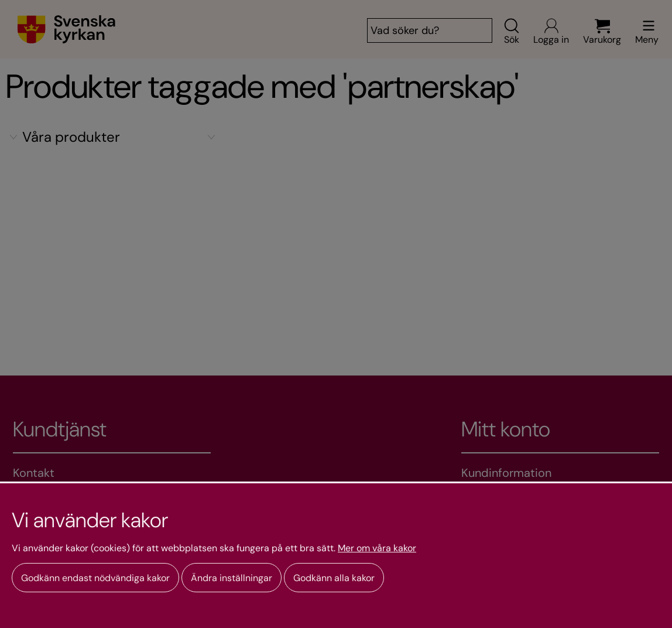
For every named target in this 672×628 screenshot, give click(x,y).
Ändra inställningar (232, 578)
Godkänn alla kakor (334, 578)
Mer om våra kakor (377, 548)
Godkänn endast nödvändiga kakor (95, 578)
